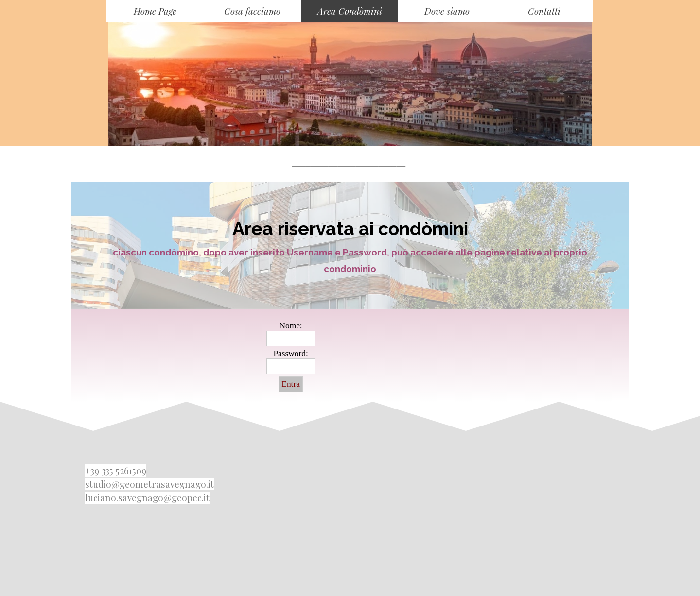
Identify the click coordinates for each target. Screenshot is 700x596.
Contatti (544, 11)
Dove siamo (447, 11)
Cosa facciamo (252, 11)
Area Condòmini (350, 11)
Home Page (155, 11)
